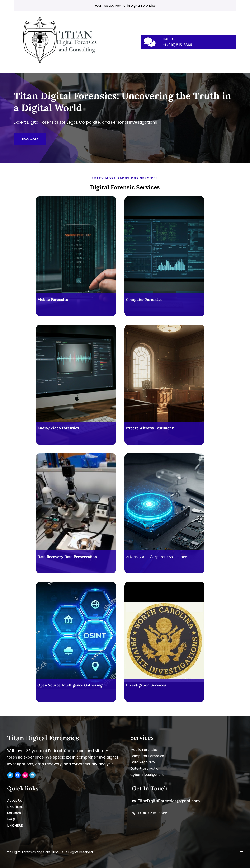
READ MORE (30, 139)
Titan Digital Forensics (43, 738)
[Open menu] (125, 42)
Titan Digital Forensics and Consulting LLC (34, 852)
